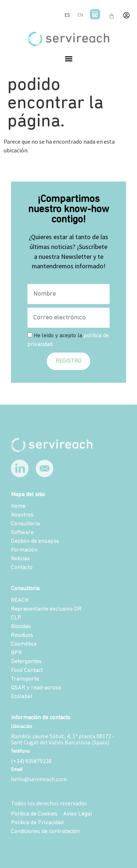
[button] (68, 59)
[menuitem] (67, 16)
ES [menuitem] (67, 15)
